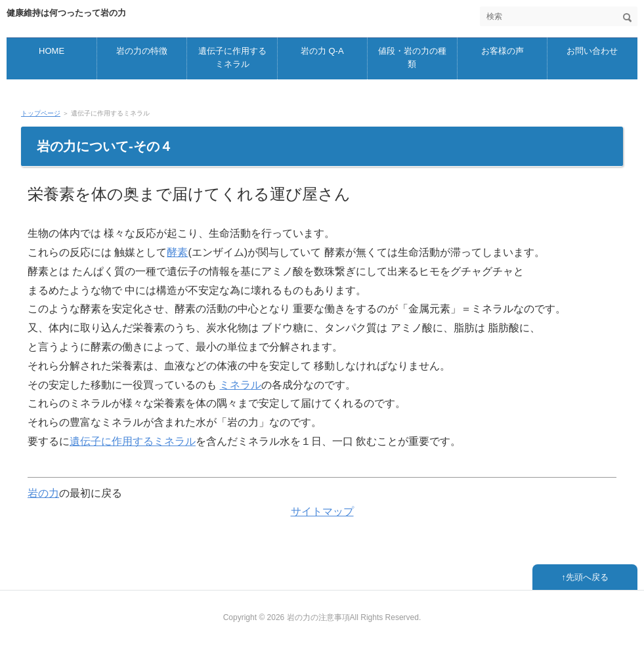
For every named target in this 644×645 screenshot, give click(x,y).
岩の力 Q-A (322, 51)
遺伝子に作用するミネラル (232, 58)
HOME (52, 51)
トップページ (41, 113)
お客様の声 (503, 51)
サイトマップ (322, 511)
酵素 (177, 252)
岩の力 (43, 493)
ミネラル (240, 385)
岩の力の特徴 (142, 51)
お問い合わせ (592, 51)
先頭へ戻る (587, 577)
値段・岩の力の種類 (412, 58)
